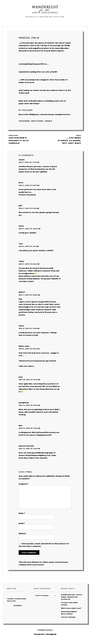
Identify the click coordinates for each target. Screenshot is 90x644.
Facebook (39, 634)
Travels (48, 121)
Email (22, 523)
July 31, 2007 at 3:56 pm (29, 449)
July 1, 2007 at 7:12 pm (29, 162)
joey (21, 377)
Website (22, 533)
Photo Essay (37, 121)
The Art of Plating (68, 617)
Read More (18, 606)
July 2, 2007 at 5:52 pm (29, 185)
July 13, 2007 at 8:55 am (29, 405)
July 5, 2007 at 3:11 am (29, 246)
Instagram (51, 634)
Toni (21, 244)
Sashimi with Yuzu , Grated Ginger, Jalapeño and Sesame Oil (71, 597)
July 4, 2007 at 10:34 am (30, 229)
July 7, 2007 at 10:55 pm (29, 295)
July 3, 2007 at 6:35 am (29, 208)
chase (21, 326)
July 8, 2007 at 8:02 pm (29, 349)
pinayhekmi (24, 403)
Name (22, 513)
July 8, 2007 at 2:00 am (29, 328)
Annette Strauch (26, 446)
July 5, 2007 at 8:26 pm (29, 264)
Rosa (21, 183)
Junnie (22, 160)
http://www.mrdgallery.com (38, 455)
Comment (23, 484)
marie (21, 226)
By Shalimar (26, 110)
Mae (21, 426)
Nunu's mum (24, 346)
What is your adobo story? (71, 608)
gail (20, 206)
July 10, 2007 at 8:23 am (29, 380)
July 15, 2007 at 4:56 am (29, 428)
